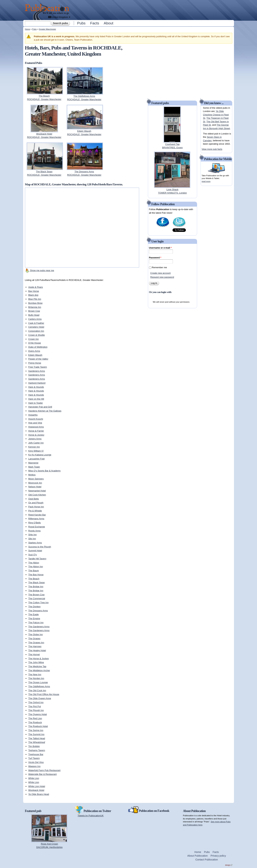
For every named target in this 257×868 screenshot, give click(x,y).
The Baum (34, 571)
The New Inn (35, 674)
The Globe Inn (35, 634)
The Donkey (34, 607)
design (229, 865)
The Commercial (37, 598)
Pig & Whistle (35, 511)
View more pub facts (212, 149)
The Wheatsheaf (37, 742)
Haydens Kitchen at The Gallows (45, 411)
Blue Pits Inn (35, 299)
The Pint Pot (35, 706)
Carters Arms (35, 319)
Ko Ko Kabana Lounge (40, 455)
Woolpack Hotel (36, 790)
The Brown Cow (36, 595)
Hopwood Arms (36, 427)
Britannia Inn (35, 307)
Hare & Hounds (36, 387)
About (109, 23)
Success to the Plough (40, 547)
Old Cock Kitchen (37, 495)
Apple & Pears (36, 287)
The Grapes (34, 638)
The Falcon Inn (36, 623)
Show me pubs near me (42, 270)
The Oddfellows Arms (39, 686)
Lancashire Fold (36, 459)
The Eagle (33, 614)
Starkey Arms (35, 543)
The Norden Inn (36, 678)
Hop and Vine (35, 423)
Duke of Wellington (38, 347)
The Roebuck (35, 722)
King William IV (36, 451)
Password (155, 258)
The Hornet (34, 654)
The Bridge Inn (36, 587)
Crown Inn (33, 339)
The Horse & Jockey (39, 659)
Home (27, 29)
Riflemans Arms (36, 519)
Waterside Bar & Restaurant (42, 774)
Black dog (33, 295)
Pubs (81, 23)
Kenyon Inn (34, 447)
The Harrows (35, 646)
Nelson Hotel (35, 487)
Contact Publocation (207, 860)
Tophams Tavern (37, 750)
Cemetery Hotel (36, 327)
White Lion (34, 778)
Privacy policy (218, 856)
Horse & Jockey (36, 435)
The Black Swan (37, 582)
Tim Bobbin (34, 746)
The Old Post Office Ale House (44, 694)
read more (206, 181)
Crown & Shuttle (37, 335)
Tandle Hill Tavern (37, 559)
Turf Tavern (34, 758)
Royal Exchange (37, 527)
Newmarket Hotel (37, 491)
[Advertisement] (152, 10)
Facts (95, 23)
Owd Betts (34, 499)
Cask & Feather (36, 323)
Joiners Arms (35, 439)
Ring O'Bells (35, 523)
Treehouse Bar (36, 754)
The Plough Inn (36, 710)
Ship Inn (32, 535)
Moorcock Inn (35, 483)
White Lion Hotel (37, 786)
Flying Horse (35, 363)
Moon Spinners (36, 479)
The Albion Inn (36, 567)
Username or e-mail (160, 248)
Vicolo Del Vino (36, 762)
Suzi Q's (32, 555)
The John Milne (36, 662)
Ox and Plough (36, 503)
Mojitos (32, 475)
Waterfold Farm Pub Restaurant (44, 770)
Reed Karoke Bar (37, 515)
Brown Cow (34, 311)
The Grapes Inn (36, 643)
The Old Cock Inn (37, 690)
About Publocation (197, 856)
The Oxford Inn (36, 702)
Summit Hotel (35, 551)
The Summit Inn (36, 734)
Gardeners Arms (37, 371)
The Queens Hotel (38, 714)
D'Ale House (35, 343)
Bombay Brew (35, 303)
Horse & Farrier (36, 431)
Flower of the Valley (38, 359)
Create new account (160, 273)
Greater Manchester (47, 29)
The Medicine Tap (37, 666)
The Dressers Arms (38, 611)
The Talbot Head (37, 738)
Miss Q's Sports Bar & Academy (44, 471)
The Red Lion (35, 718)
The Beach (34, 579)
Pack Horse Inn (36, 507)
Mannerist (33, 463)
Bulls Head (34, 315)
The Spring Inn (36, 730)
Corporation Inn (36, 331)
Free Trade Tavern (38, 367)
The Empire (34, 618)
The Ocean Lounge (38, 682)
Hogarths (33, 415)
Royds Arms (34, 531)
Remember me (159, 267)
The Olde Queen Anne (40, 698)
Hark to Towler (36, 403)
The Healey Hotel (37, 650)
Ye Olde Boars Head (39, 794)
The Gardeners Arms (39, 627)
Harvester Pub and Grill (40, 407)
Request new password (162, 277)
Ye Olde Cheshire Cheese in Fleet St (216, 115)
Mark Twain (34, 467)
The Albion (34, 563)
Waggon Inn (34, 766)
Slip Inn (32, 539)
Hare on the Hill (36, 399)
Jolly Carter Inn (36, 443)
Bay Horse (34, 291)
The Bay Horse (36, 575)
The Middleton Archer (39, 670)
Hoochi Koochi (36, 419)
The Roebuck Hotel (38, 726)
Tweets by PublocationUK (91, 816)
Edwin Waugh (35, 355)
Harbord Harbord (37, 383)
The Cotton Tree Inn (38, 603)
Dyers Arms (34, 351)
